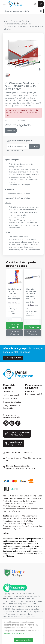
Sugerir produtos (13, 358)
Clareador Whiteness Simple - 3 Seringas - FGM (31, 291)
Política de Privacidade (14, 633)
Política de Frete (10, 399)
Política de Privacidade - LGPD (34, 393)
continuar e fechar (23, 640)
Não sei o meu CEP (15, 150)
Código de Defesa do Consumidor (12, 407)
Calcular (34, 146)
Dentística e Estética (20, 21)
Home (6, 21)
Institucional (8, 391)
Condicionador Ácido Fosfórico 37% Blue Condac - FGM (14, 291)
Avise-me (11, 130)
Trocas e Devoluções (12, 402)
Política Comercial (11, 395)
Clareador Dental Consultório (18, 24)
